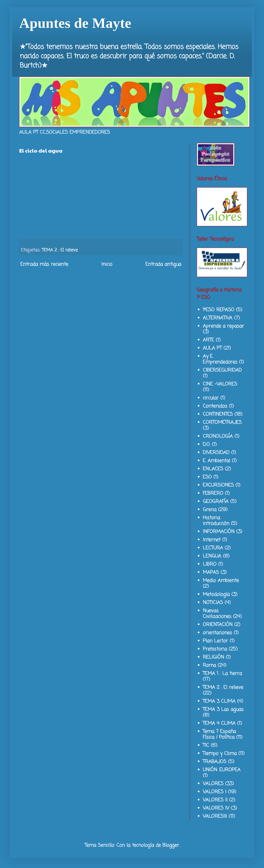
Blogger (171, 845)
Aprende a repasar (223, 326)
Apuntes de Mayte (75, 23)
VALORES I (215, 792)
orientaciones (217, 633)
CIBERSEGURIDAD (222, 370)
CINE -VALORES (220, 384)
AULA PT (212, 348)
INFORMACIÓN (219, 532)
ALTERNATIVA (218, 318)
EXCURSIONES (218, 485)
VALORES (213, 784)
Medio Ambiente (221, 581)
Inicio (107, 264)
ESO (207, 477)
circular (211, 398)
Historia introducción (216, 521)
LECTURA (213, 548)
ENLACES (213, 469)
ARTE (208, 340)
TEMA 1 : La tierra (222, 674)
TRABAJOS (215, 762)
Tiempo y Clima (220, 754)
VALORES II (215, 800)
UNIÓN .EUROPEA (222, 770)
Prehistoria (215, 649)
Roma (209, 665)
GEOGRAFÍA (216, 502)
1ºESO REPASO (219, 310)
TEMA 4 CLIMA (219, 723)
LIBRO (210, 564)
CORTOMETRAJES (222, 423)
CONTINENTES (218, 414)
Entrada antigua (163, 264)
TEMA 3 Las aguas (223, 710)
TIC (206, 745)
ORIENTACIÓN (218, 625)
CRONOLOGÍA (218, 436)
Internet (212, 540)
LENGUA (212, 556)
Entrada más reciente (44, 264)
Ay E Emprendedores (220, 359)
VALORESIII (215, 816)
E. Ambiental (216, 461)
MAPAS (211, 572)
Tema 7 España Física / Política (219, 734)
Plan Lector (215, 641)
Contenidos (215, 406)
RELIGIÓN (213, 657)
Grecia (210, 510)
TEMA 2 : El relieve (60, 250)
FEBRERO (213, 493)
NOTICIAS (213, 603)
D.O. (207, 445)
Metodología (216, 595)
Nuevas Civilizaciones (217, 614)
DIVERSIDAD (216, 453)
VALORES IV (216, 808)
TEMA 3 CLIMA (219, 701)
